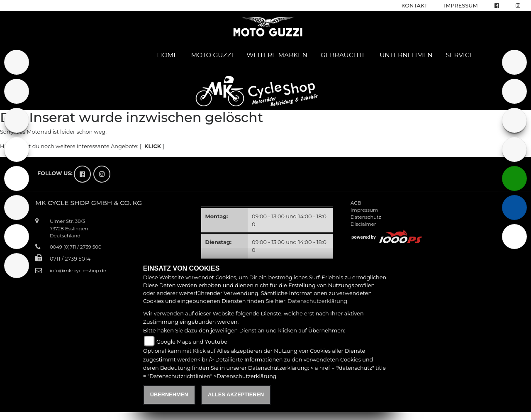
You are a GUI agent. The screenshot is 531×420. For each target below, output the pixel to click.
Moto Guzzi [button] (212, 55)
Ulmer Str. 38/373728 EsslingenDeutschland (69, 228)
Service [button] (460, 55)
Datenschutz (366, 217)
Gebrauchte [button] (343, 55)
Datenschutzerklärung (317, 301)
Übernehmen (169, 394)
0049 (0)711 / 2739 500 (76, 247)
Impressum (461, 6)
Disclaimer (363, 224)
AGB (356, 203)
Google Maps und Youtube (192, 342)
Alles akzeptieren (236, 394)
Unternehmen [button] (406, 55)
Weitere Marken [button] (277, 55)
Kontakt (415, 6)
